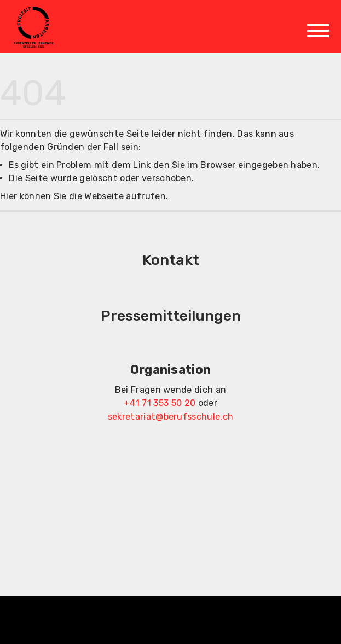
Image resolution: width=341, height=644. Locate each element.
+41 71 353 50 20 (160, 403)
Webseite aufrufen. (126, 196)
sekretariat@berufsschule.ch (171, 417)
